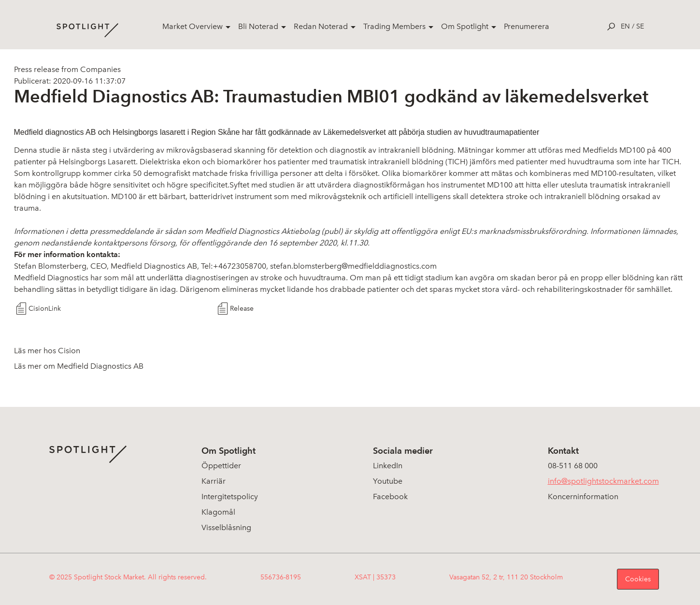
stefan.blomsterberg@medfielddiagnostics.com (353, 266)
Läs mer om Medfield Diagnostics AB (79, 366)
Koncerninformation (583, 497)
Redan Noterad (321, 26)
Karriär (214, 481)
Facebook (390, 497)
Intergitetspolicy (230, 497)
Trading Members (394, 26)
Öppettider (221, 466)
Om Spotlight (465, 26)
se (640, 26)
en (625, 26)
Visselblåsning (226, 527)
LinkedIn (388, 466)
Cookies (638, 579)
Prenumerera (527, 26)
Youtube (388, 481)
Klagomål (218, 512)
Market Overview (193, 26)
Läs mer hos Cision (47, 351)
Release (242, 309)
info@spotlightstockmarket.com (603, 481)
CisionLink (45, 309)
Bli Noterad (258, 26)
